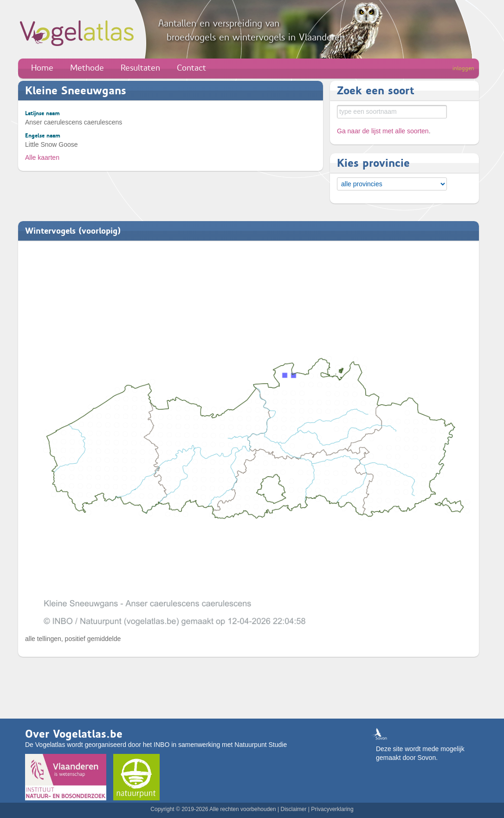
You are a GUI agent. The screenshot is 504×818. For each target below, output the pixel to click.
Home (42, 68)
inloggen (463, 68)
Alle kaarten (42, 157)
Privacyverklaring (332, 809)
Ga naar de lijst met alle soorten (383, 131)
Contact (191, 68)
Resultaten (140, 68)
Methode (87, 68)
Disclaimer (293, 809)
